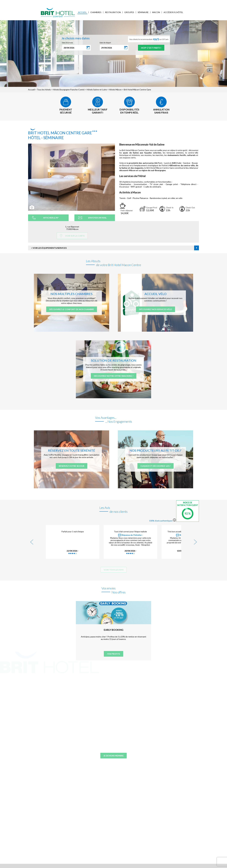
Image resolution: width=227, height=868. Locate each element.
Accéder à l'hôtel (173, 12)
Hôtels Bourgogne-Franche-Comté (69, 90)
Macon (156, 12)
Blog (92, 2)
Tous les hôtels (44, 90)
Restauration (113, 12)
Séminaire (143, 12)
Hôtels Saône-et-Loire (97, 90)
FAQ (98, 2)
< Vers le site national (22, 2)
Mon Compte (196, 2)
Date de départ (105, 43)
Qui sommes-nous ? (41, 2)
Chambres (96, 12)
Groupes (129, 12)
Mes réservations (60, 2)
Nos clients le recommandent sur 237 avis (149, 39)
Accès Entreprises (79, 2)
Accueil (82, 12)
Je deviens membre (113, 756)
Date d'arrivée (67, 43)
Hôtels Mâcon (115, 90)
